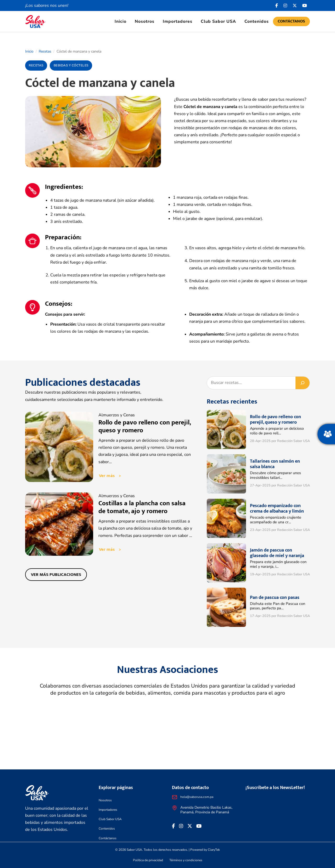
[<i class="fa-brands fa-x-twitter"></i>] (295, 5)
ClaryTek (214, 850)
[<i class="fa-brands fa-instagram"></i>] (285, 5)
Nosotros (145, 21)
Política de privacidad (148, 860)
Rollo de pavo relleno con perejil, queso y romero (145, 426)
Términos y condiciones (186, 860)
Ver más (107, 476)
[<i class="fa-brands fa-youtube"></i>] (305, 5)
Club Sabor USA (218, 21)
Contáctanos (291, 21)
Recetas (45, 51)
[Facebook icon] (277, 5)
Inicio (121, 21)
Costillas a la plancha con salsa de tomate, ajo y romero (142, 508)
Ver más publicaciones (57, 577)
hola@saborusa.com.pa (197, 797)
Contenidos (257, 21)
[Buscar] (303, 383)
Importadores (178, 21)
